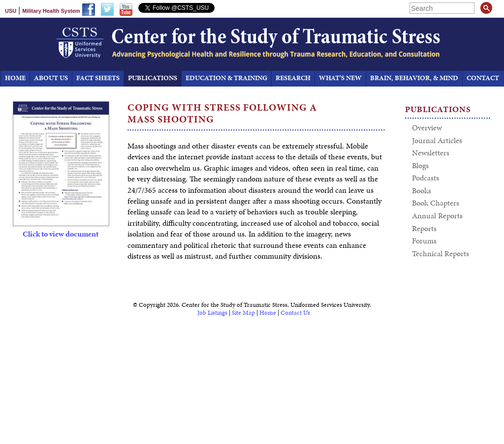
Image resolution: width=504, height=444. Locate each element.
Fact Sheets (98, 78)
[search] (443, 8)
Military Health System (51, 11)
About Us (51, 78)
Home (268, 313)
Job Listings (212, 313)
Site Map (243, 313)
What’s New (340, 78)
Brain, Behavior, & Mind (414, 78)
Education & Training (226, 78)
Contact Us (295, 313)
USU (11, 11)
